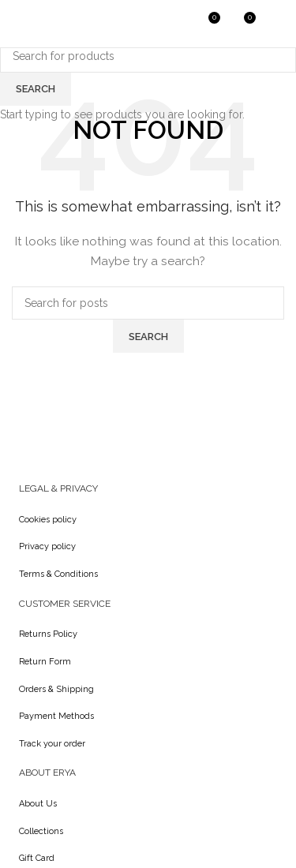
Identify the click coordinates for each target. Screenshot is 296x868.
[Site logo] (51, 23)
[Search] (174, 24)
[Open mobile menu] (276, 24)
